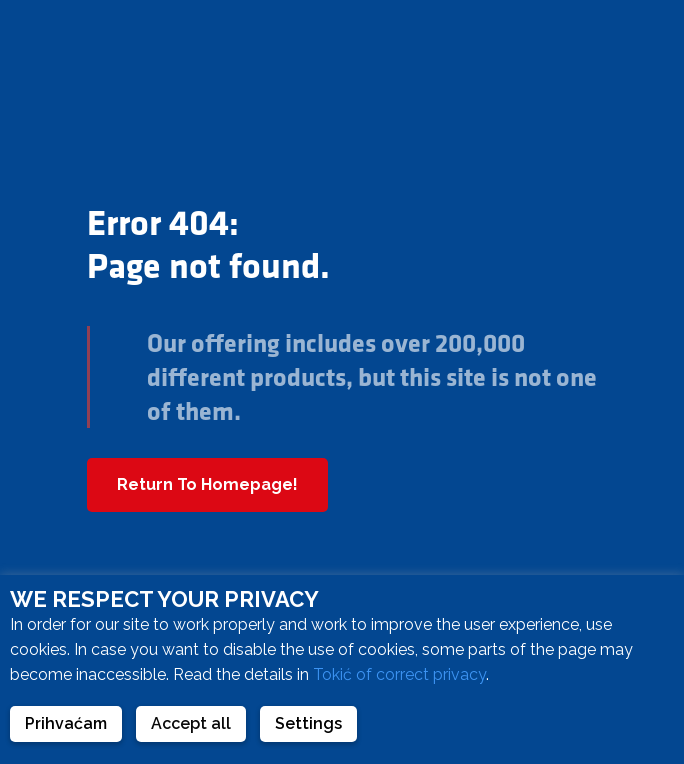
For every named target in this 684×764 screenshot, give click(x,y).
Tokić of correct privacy (399, 674)
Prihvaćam (66, 723)
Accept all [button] (191, 723)
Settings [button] (308, 723)
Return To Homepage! (207, 484)
